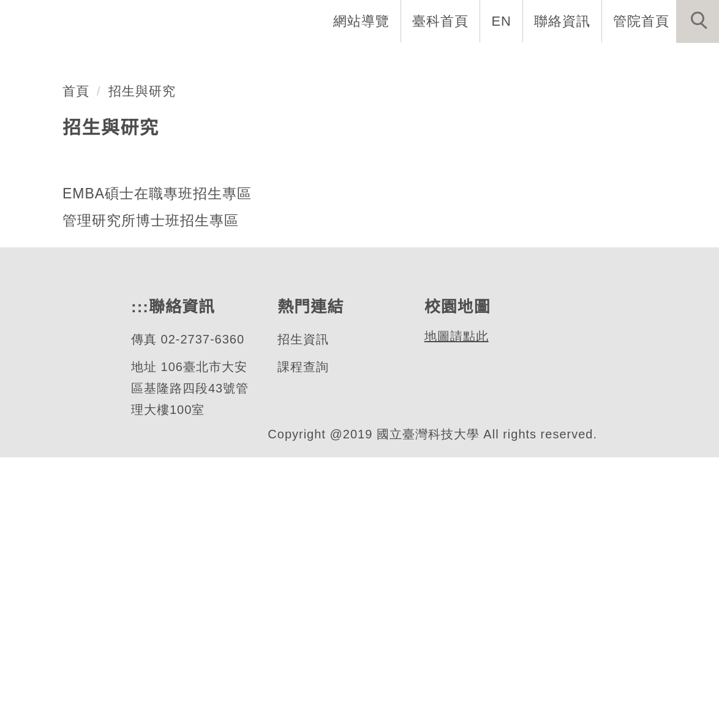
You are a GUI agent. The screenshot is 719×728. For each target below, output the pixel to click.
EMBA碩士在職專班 (147, 223)
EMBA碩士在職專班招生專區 (156, 464)
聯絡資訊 (562, 21)
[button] (698, 21)
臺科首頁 (442, 21)
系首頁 (171, 61)
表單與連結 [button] (593, 61)
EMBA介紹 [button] (249, 61)
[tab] (365, 271)
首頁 (76, 362)
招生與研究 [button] (420, 61)
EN (502, 21)
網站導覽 (363, 21)
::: (138, 578)
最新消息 (679, 61)
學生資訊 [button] (506, 61)
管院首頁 (641, 21)
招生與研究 (142, 362)
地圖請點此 (455, 607)
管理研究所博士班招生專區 (151, 492)
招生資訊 (303, 610)
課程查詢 (303, 638)
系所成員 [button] (334, 61)
